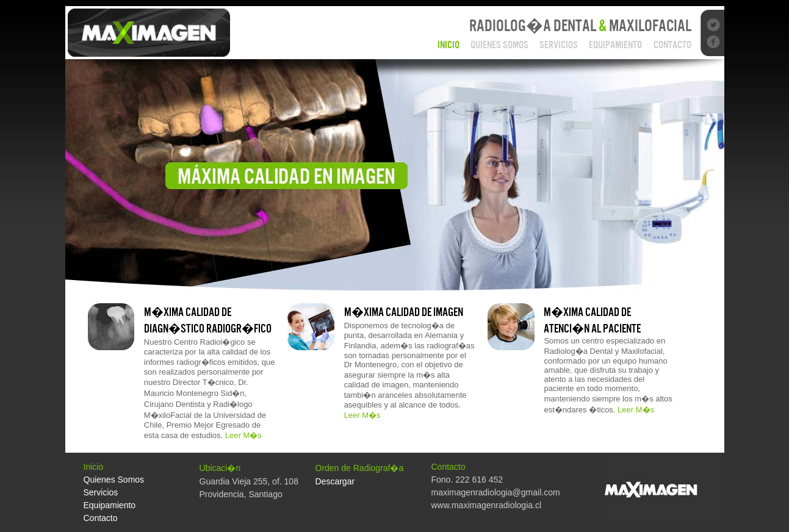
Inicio (449, 45)
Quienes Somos (499, 45)
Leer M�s (243, 435)
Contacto (672, 45)
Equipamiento (615, 45)
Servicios (559, 45)
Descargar (335, 481)
